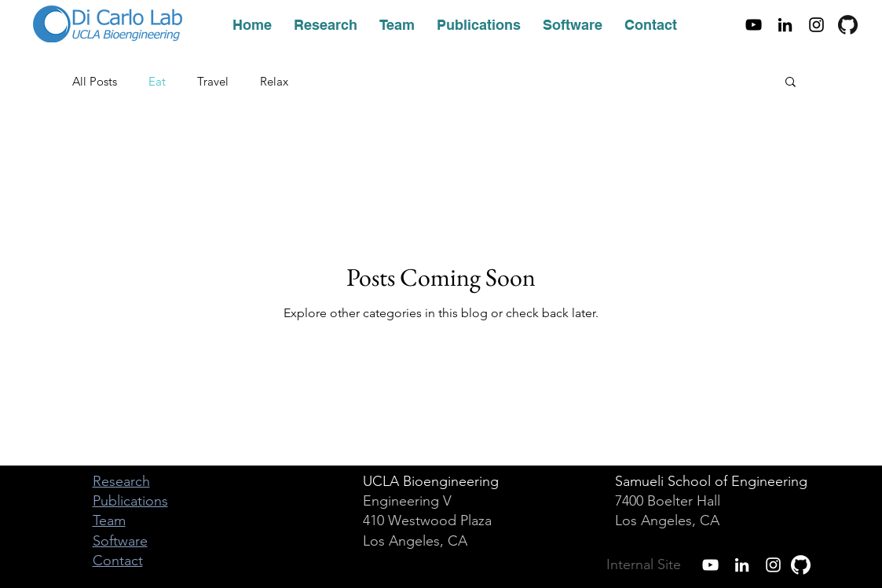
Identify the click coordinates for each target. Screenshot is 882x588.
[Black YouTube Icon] (754, 25)
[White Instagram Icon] (773, 565)
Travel (213, 81)
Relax (274, 81)
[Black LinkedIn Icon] (785, 25)
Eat (157, 81)
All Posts (95, 81)
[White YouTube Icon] (710, 565)
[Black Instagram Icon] (816, 25)
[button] (791, 83)
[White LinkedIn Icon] (742, 565)
